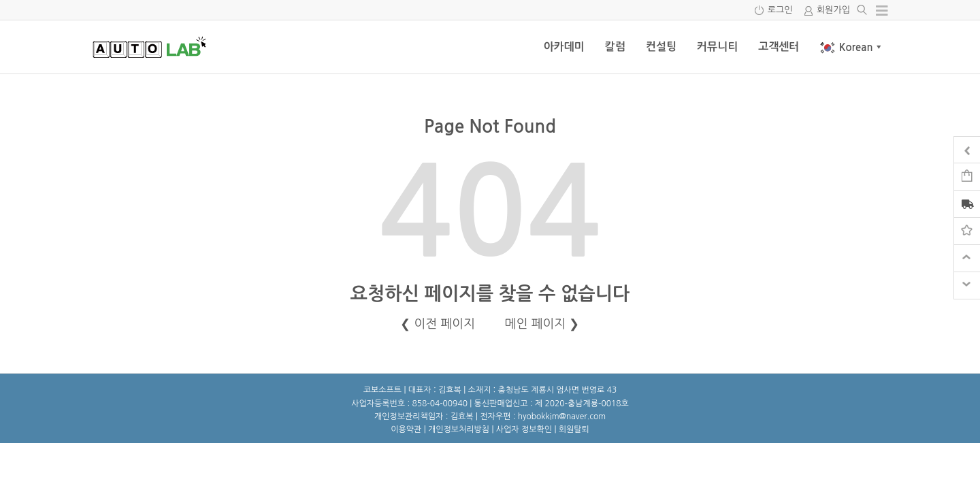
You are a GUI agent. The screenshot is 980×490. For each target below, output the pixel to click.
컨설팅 (661, 47)
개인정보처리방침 (459, 429)
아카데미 (564, 47)
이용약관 (406, 429)
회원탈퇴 (574, 429)
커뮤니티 (717, 47)
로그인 (780, 10)
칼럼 (615, 47)
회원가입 (833, 10)
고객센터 (779, 47)
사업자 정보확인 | (527, 429)
